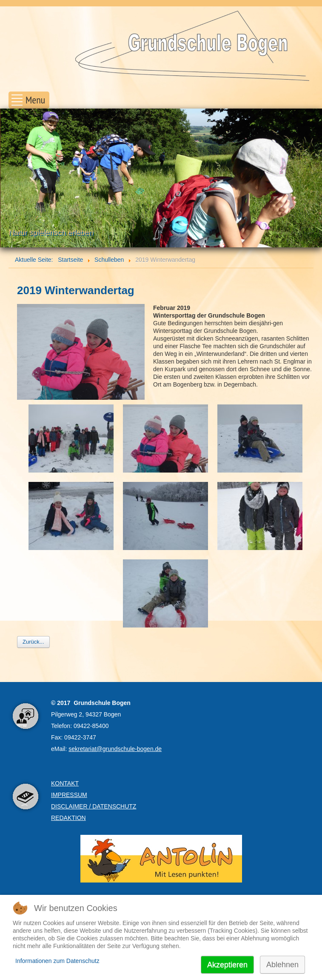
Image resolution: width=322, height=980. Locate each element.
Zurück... (33, 642)
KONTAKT (65, 783)
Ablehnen (282, 965)
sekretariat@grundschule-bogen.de (115, 749)
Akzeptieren (227, 965)
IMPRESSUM (69, 795)
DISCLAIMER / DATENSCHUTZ (94, 806)
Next (311, 178)
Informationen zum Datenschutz (57, 961)
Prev (11, 178)
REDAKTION (68, 818)
